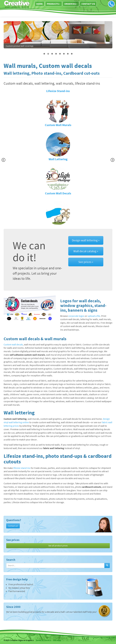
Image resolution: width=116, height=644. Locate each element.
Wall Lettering (58, 159)
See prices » (86, 262)
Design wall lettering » (86, 240)
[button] (3, 160)
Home (39, 4)
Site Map (57, 640)
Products (54, 4)
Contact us (88, 4)
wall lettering (22, 46)
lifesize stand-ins (22, 468)
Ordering (71, 4)
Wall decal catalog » (86, 251)
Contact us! (13, 526)
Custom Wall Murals (58, 125)
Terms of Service (43, 640)
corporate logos (76, 316)
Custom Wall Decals (58, 193)
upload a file (94, 316)
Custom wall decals (13, 344)
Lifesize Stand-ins (58, 91)
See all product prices (58, 546)
